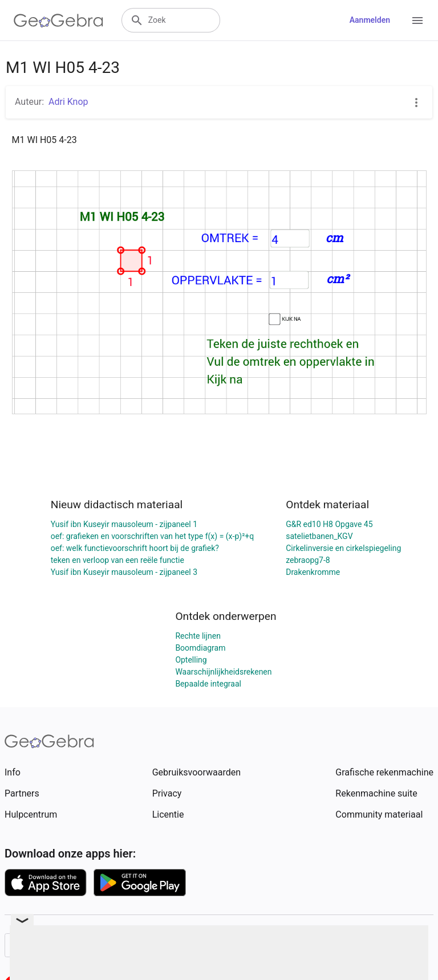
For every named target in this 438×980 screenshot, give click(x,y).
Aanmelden (370, 20)
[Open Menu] (417, 21)
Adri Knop (68, 102)
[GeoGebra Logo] (58, 21)
